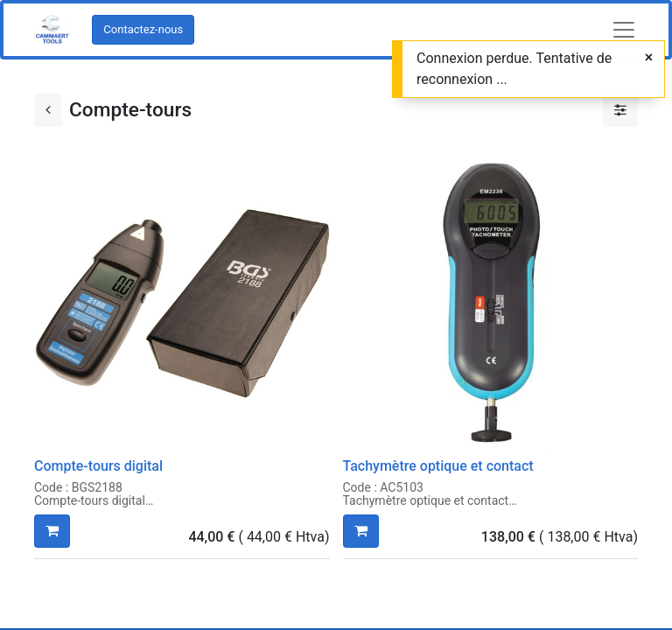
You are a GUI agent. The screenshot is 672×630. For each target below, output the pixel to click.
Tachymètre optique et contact (438, 466)
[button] (52, 531)
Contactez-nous (143, 29)
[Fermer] (649, 58)
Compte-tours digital (98, 466)
